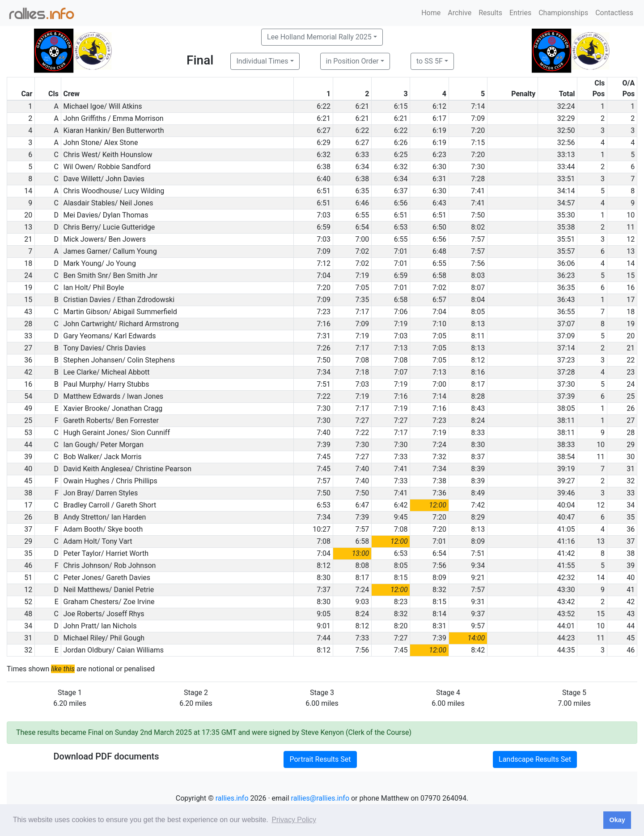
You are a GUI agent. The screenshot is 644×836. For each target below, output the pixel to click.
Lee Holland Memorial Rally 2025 (319, 37)
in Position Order (352, 61)
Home (431, 13)
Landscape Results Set (535, 759)
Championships (563, 13)
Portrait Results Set (320, 759)
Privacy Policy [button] (294, 820)
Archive (460, 13)
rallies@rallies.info (320, 798)
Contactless (614, 13)
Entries (520, 13)
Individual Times (262, 61)
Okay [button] (617, 820)
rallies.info (232, 798)
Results (490, 13)
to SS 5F (430, 61)
